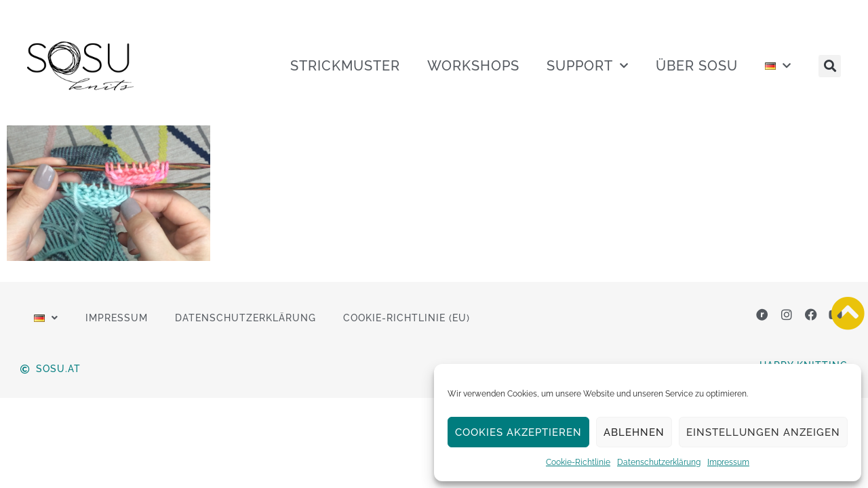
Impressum (728, 462)
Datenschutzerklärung (659, 462)
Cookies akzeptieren (518, 432)
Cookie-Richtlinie (578, 462)
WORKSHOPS (473, 66)
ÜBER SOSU (697, 66)
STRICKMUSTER (345, 66)
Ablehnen (634, 432)
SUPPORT (588, 66)
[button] (830, 66)
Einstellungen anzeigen (763, 432)
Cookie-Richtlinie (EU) (407, 318)
